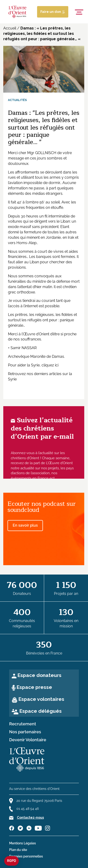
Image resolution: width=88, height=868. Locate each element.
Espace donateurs (39, 675)
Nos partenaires (25, 732)
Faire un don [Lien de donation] (53, 12)
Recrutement (23, 724)
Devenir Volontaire (28, 740)
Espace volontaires (41, 699)
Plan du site (18, 850)
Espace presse (34, 687)
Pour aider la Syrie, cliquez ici (33, 365)
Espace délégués (40, 711)
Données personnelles (26, 856)
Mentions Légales (23, 843)
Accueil (10, 28)
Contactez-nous (30, 817)
